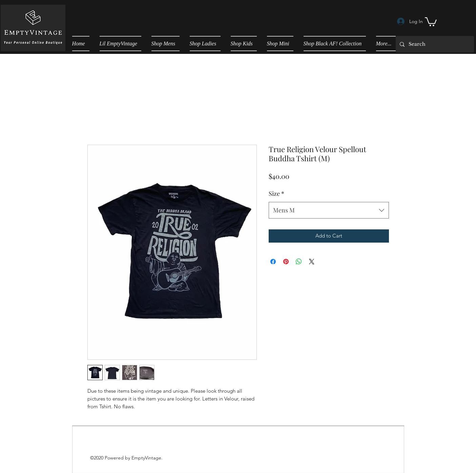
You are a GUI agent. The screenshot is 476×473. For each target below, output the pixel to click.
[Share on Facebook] (273, 262)
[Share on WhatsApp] (299, 262)
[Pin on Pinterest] (286, 262)
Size (276, 193)
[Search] (434, 44)
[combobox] (329, 210)
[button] (431, 21)
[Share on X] (312, 262)
